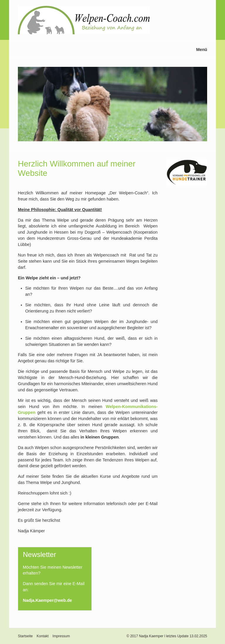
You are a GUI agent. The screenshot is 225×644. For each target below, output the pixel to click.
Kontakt (43, 636)
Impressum (61, 636)
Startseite (25, 636)
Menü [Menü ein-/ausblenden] (202, 50)
